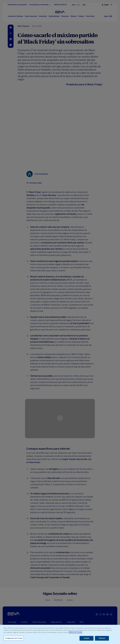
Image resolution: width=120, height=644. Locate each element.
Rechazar (102, 638)
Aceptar (87, 638)
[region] (60, 634)
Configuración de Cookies (14, 638)
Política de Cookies (75, 632)
